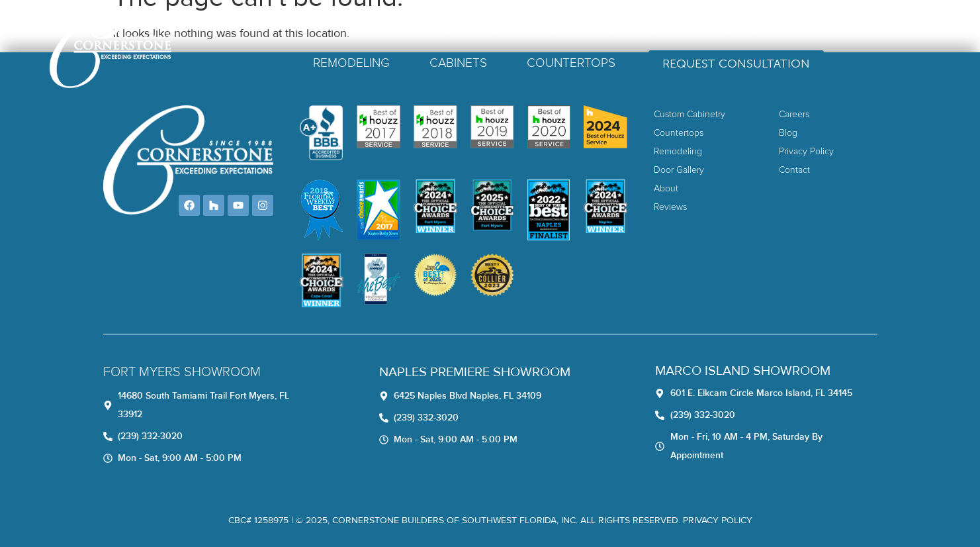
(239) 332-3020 (828, 27)
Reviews (579, 27)
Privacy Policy (718, 520)
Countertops (625, 63)
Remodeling (405, 63)
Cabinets (512, 63)
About (527, 27)
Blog (686, 27)
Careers (636, 27)
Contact (736, 27)
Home (480, 27)
